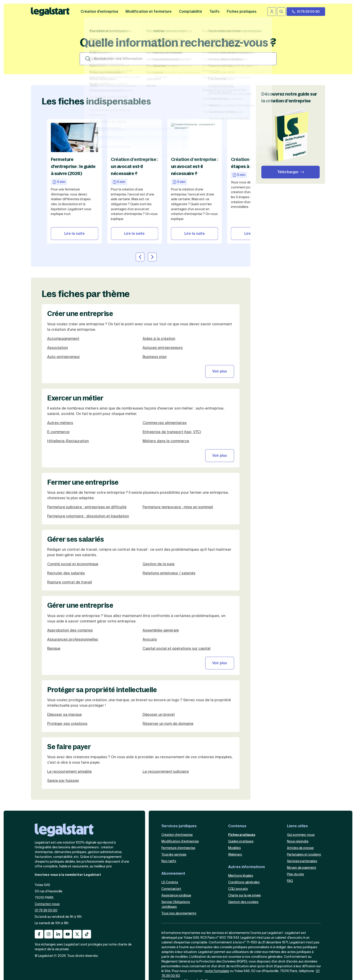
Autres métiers (60, 382)
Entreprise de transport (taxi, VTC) (172, 391)
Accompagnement (63, 298)
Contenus (237, 785)
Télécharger (288, 172)
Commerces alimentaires (165, 382)
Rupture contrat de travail (70, 542)
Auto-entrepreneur (64, 316)
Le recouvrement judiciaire (166, 731)
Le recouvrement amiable (69, 731)
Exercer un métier (75, 357)
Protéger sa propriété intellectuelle (102, 649)
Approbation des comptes (70, 589)
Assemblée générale (161, 589)
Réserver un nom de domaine (168, 683)
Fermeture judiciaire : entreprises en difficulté (87, 466)
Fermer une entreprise (83, 441)
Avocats (150, 599)
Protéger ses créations (67, 683)
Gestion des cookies (243, 861)
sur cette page (222, 940)
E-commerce (58, 391)
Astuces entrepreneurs (163, 307)
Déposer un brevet (159, 674)
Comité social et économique (73, 523)
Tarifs (214, 11)
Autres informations (247, 826)
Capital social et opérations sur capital (177, 608)
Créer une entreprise (80, 273)
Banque (54, 608)
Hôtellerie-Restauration (68, 400)
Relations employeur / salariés (169, 532)
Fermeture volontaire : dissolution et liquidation (88, 475)
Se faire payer (69, 706)
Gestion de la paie (159, 523)
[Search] (178, 59)
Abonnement (173, 833)
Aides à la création (159, 298)
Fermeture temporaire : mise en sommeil (178, 466)
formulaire (221, 930)
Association (58, 307)
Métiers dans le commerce (166, 400)
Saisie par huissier (63, 740)
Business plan (155, 316)
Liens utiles (297, 785)
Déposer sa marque (64, 674)
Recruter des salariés (66, 532)
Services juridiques (179, 785)
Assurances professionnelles (73, 599)
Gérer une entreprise (80, 565)
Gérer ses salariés (75, 498)
